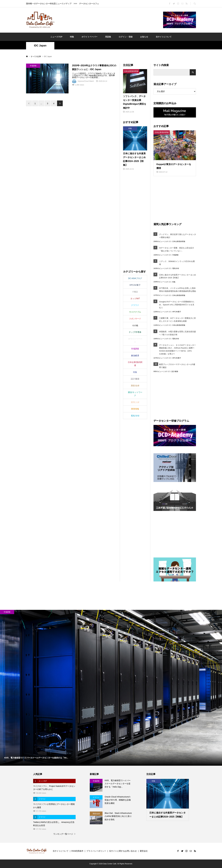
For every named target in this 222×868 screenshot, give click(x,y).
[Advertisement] (109, 20)
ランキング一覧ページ (63, 834)
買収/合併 (135, 386)
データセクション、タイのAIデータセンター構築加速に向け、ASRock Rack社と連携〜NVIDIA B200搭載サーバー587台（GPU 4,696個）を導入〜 (177, 349)
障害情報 (135, 409)
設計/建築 (175, 371)
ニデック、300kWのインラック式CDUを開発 (177, 263)
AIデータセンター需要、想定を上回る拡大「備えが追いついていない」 (177, 249)
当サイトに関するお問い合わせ (123, 851)
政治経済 (135, 356)
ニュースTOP (56, 37)
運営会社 (144, 851)
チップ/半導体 (135, 332)
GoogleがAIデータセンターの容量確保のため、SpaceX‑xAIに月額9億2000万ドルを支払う (177, 305)
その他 (135, 325)
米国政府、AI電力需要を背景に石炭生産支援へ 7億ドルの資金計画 (177, 333)
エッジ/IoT (135, 298)
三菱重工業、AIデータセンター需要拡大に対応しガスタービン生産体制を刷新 (177, 320)
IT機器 (135, 292)
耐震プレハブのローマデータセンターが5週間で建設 (177, 366)
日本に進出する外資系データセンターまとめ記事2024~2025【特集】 (178, 276)
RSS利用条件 (78, 851)
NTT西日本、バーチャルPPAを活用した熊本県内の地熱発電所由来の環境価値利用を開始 (178, 290)
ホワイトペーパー (89, 37)
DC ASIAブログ (135, 278)
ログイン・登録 (126, 37)
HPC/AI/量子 (177, 312)
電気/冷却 (176, 268)
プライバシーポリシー (96, 851)
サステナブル (135, 312)
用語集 (108, 37)
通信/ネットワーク (135, 394)
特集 (72, 37)
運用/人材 (135, 402)
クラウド (135, 305)
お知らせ (144, 37)
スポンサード (135, 319)
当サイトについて (164, 37)
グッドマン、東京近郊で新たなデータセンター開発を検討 (178, 236)
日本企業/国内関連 (179, 241)
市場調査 (175, 255)
